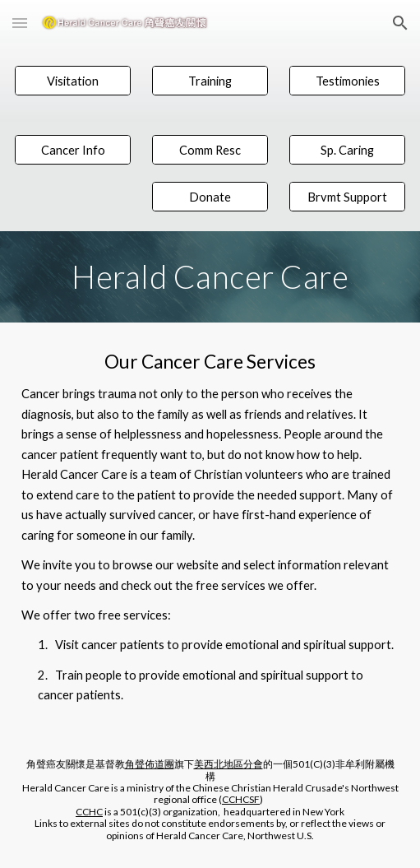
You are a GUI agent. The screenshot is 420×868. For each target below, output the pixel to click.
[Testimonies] (348, 81)
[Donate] (210, 197)
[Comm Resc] (210, 150)
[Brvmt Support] (348, 197)
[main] (210, 276)
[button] (20, 23)
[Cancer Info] (73, 150)
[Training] (210, 81)
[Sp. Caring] (348, 150)
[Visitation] (73, 81)
